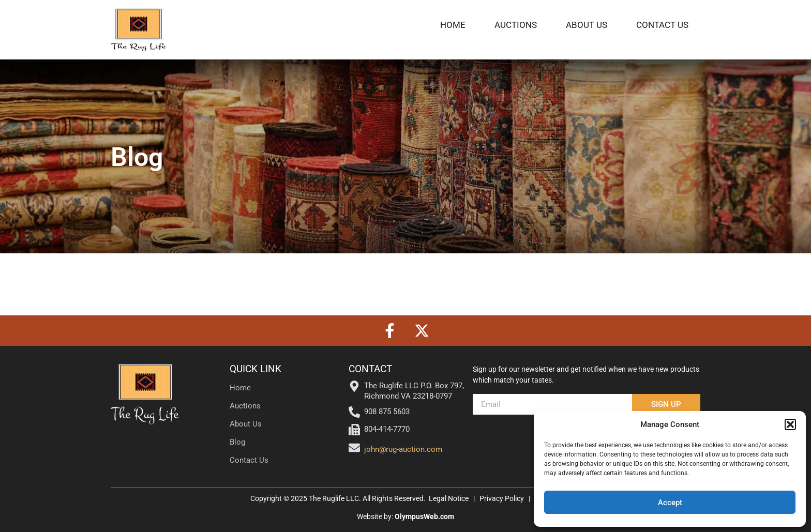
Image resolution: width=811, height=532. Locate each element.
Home (453, 25)
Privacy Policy (502, 498)
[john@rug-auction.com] (354, 448)
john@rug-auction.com (403, 449)
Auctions (516, 25)
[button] (790, 424)
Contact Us (662, 25)
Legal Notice (449, 498)
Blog (237, 442)
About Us (587, 25)
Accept (670, 503)
